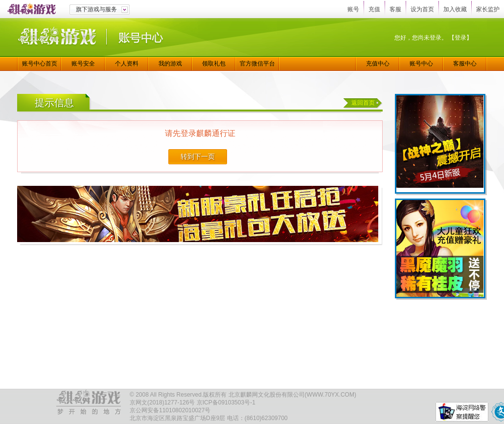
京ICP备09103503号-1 (226, 402)
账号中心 (421, 64)
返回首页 (363, 103)
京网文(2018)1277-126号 (162, 402)
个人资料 (127, 64)
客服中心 (465, 64)
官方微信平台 (257, 64)
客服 (395, 9)
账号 (353, 9)
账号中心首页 (40, 64)
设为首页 (422, 9)
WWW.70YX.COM (331, 395)
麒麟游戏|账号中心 (91, 37)
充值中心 (378, 64)
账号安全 (83, 64)
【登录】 (460, 38)
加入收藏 (455, 9)
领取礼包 (214, 64)
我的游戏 (170, 64)
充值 (374, 9)
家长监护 (488, 9)
